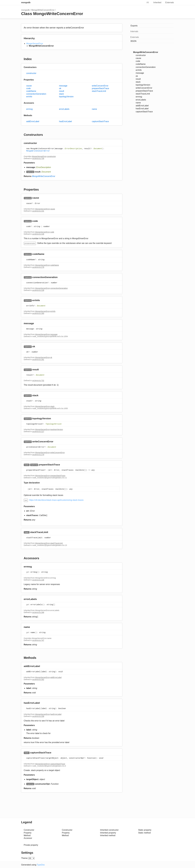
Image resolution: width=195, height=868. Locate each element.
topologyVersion (66, 97)
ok (60, 88)
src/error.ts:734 (38, 158)
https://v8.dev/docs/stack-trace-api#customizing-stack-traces (56, 500)
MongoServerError (35, 44)
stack (61, 94)
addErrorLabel (33, 121)
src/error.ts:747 (38, 640)
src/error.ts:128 (38, 290)
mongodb (26, 2)
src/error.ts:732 (38, 381)
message (63, 86)
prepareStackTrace (100, 88)
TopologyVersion (54, 424)
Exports (134, 26)
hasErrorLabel (65, 121)
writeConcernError (100, 86)
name (94, 109)
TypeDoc (41, 865)
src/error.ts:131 (38, 211)
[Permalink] (39, 143)
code (29, 88)
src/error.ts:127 (38, 432)
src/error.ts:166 (38, 612)
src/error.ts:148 (38, 580)
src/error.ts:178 (38, 267)
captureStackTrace (100, 121)
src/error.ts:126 (38, 234)
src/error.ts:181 (38, 359)
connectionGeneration (36, 94)
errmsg (30, 109)
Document (98, 149)
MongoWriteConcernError (43, 10)
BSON (133, 41)
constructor (31, 73)
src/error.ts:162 (38, 679)
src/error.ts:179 (38, 455)
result (62, 91)
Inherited (157, 2)
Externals (170, 2)
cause (29, 86)
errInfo (29, 97)
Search (140, 3)
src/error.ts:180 (38, 313)
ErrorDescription (73, 149)
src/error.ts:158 (38, 716)
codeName (31, 91)
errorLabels (64, 109)
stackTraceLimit (99, 91)
